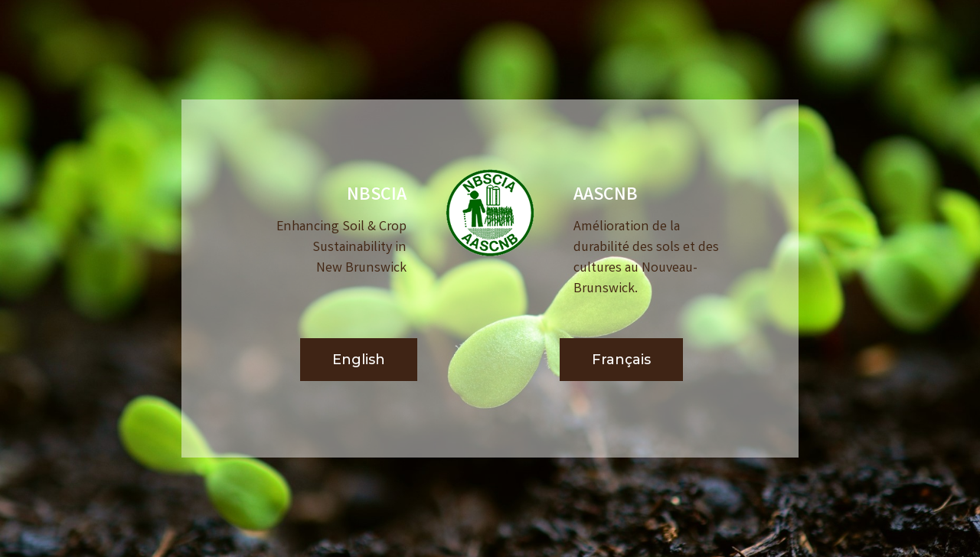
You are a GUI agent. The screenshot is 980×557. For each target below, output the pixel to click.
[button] (359, 360)
